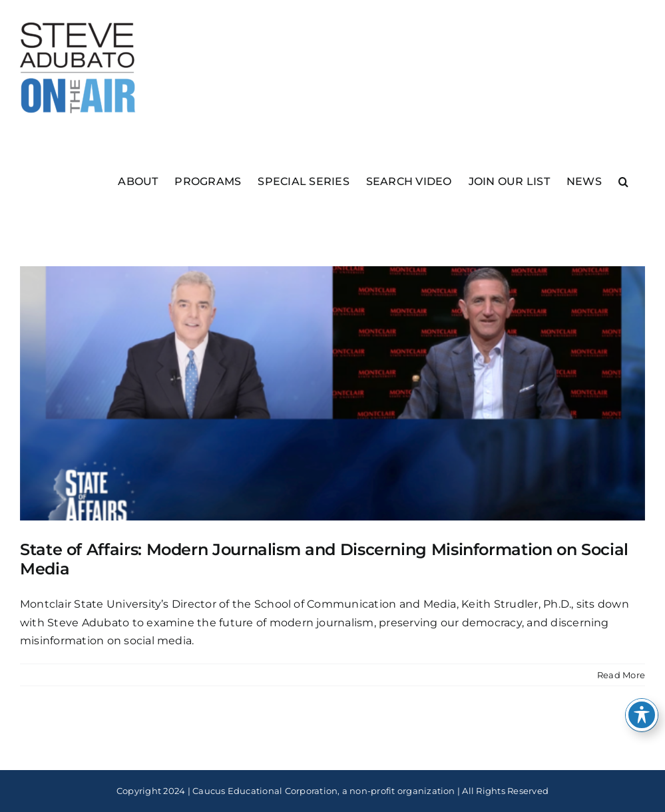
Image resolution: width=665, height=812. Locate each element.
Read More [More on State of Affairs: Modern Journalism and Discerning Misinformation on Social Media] (621, 675)
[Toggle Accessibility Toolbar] (642, 715)
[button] (623, 181)
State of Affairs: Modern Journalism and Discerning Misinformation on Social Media (324, 559)
